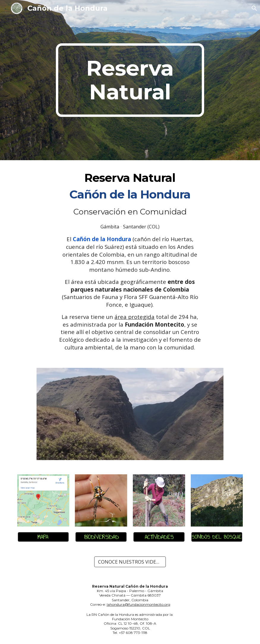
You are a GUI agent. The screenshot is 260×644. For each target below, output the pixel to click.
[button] (253, 8)
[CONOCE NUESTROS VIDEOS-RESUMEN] (130, 562)
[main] (130, 80)
